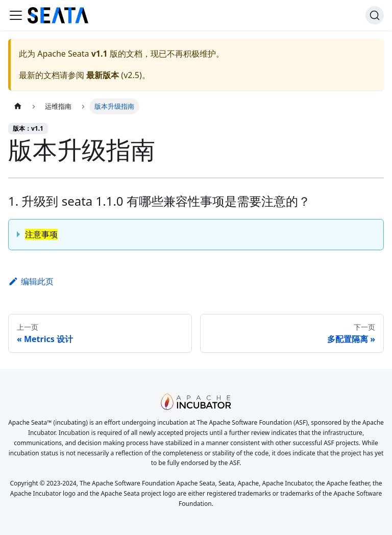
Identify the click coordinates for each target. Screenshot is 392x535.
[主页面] (18, 106)
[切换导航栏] (16, 15)
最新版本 (103, 75)
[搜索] (375, 15)
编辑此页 (31, 281)
